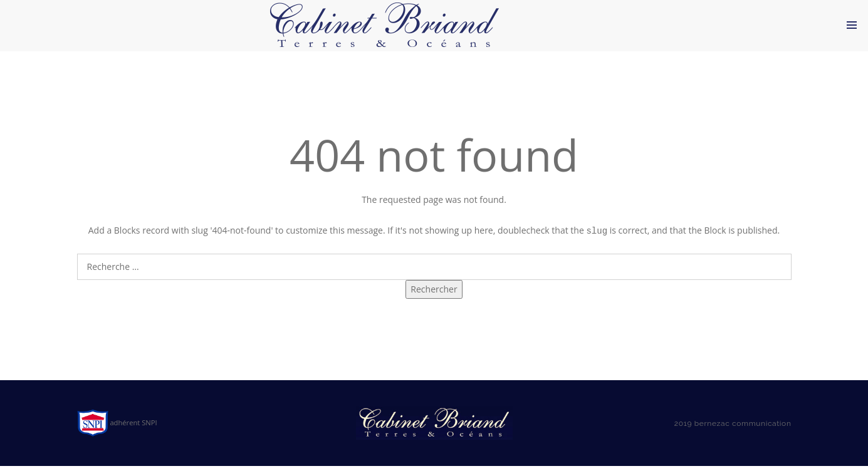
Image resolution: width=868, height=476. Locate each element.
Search (434, 257)
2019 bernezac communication (733, 434)
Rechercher (434, 300)
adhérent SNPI (117, 433)
